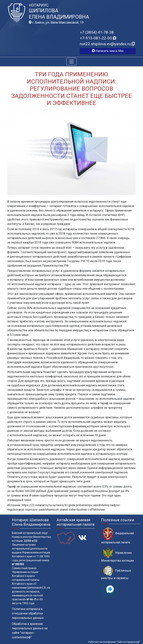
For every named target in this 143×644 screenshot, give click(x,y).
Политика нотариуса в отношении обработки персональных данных (28, 613)
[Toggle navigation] (71, 62)
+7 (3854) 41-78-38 (97, 32)
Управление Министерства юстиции (117, 555)
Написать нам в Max (108, 51)
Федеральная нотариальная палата (117, 535)
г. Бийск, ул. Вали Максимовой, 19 (56, 23)
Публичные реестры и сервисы (116, 573)
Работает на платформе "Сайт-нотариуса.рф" (114, 642)
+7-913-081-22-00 (98, 38)
